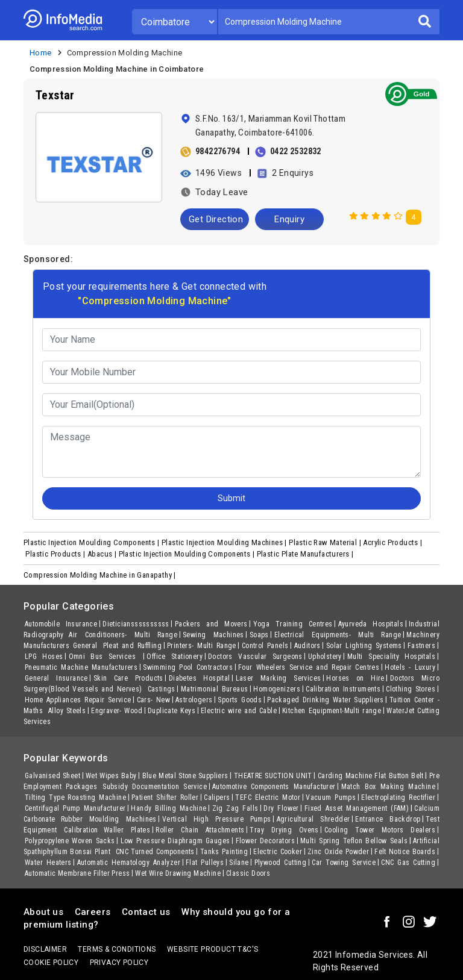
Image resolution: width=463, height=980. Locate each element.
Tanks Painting (224, 852)
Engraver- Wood (117, 711)
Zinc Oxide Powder (338, 852)
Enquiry (289, 219)
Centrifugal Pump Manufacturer (75, 808)
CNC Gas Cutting (408, 863)
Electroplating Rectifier (398, 797)
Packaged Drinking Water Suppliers (326, 700)
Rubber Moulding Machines (109, 819)
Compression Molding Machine (125, 53)
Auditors (307, 646)
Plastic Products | (56, 554)
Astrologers (194, 700)
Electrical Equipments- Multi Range (338, 635)
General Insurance (56, 678)
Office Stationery (175, 657)
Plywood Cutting (280, 863)
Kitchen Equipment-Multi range (332, 711)
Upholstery (325, 657)
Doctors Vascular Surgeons (255, 657)
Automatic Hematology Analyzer (129, 863)
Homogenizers (277, 689)
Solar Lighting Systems (364, 646)
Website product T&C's (213, 949)
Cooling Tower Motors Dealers (380, 830)
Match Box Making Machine (388, 787)
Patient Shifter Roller (165, 797)
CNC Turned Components (155, 852)
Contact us (146, 912)
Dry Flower (281, 808)
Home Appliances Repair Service (78, 700)
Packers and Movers (211, 624)
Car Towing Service (344, 863)
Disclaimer (45, 949)
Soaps (259, 635)
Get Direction (216, 219)
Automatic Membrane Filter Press (77, 873)
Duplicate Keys (172, 711)
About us (43, 912)
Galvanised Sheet (52, 776)
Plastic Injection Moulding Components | (93, 542)
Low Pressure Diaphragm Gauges (175, 841)
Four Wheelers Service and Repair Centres (309, 667)
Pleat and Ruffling (133, 646)
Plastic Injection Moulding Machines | (225, 542)
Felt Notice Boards (405, 852)
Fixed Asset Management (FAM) (357, 808)
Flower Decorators (266, 841)
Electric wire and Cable (239, 711)
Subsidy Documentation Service (155, 787)
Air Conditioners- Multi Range (123, 635)
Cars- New (153, 700)
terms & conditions (117, 949)
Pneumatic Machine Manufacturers (81, 667)
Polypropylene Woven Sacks (70, 841)
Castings (162, 689)
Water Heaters (48, 863)
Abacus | (103, 554)
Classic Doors (248, 873)
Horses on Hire (355, 678)
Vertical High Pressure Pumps (217, 819)
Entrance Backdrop (388, 819)
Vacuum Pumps (331, 797)
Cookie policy (51, 963)
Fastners (421, 646)
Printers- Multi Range (202, 646)
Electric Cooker (278, 852)
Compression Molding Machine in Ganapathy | (101, 575)
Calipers (217, 797)
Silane (239, 863)
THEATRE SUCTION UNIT (273, 776)
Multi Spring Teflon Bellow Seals (354, 841)
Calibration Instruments (343, 689)
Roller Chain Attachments (200, 830)
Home (41, 53)
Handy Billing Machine (169, 808)
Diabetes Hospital (200, 678)
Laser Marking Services (279, 678)
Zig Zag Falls (235, 808)
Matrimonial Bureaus (214, 689)
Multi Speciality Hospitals (391, 657)
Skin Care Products (128, 678)
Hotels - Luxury (410, 667)
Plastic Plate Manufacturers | (306, 554)
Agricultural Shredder (313, 819)
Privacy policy (119, 963)
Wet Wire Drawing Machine (178, 873)
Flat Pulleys (205, 863)
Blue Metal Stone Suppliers (185, 776)
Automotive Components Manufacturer (274, 787)
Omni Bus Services (105, 657)
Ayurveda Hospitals (371, 624)
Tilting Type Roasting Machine (75, 797)
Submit (231, 498)
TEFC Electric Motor (268, 797)
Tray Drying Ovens (284, 830)
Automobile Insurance (61, 624)
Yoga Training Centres (293, 624)
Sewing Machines (213, 635)
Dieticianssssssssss (136, 624)
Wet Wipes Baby (111, 776)
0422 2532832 (296, 151)
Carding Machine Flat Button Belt (371, 776)
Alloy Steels (67, 711)
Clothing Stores (411, 689)
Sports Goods (240, 700)
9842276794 (218, 151)
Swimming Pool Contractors (188, 667)
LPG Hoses (44, 657)
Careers (93, 912)
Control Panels (265, 646)
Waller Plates (127, 830)
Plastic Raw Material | (326, 542)
